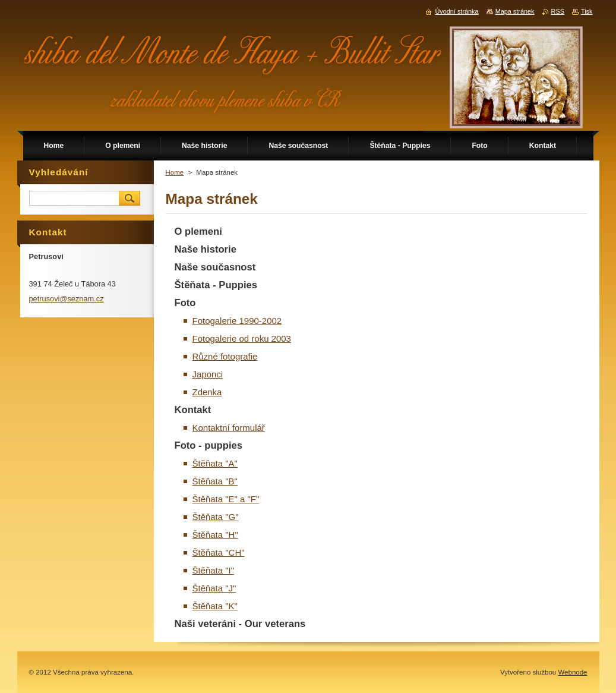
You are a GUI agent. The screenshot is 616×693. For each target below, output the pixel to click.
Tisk (587, 11)
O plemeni (198, 231)
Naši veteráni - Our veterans (240, 624)
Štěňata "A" (215, 463)
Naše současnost (215, 267)
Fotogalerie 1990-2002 (237, 321)
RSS (558, 11)
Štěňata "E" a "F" (226, 499)
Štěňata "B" (215, 481)
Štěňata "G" (216, 517)
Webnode (572, 672)
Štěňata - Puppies (216, 285)
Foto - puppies (209, 445)
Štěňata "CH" (219, 552)
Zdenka (207, 392)
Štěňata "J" (214, 588)
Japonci (208, 374)
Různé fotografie (225, 356)
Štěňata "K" (215, 606)
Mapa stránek (515, 11)
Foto (185, 303)
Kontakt (193, 410)
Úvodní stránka (457, 11)
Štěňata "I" (214, 570)
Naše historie (206, 249)
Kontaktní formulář (229, 428)
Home (175, 172)
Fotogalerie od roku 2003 (242, 338)
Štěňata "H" (215, 535)
